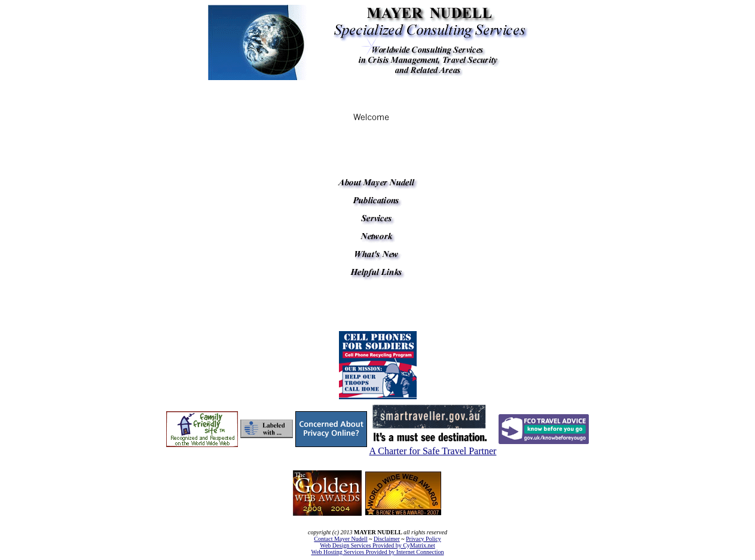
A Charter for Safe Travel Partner (433, 451)
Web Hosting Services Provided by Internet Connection (378, 552)
